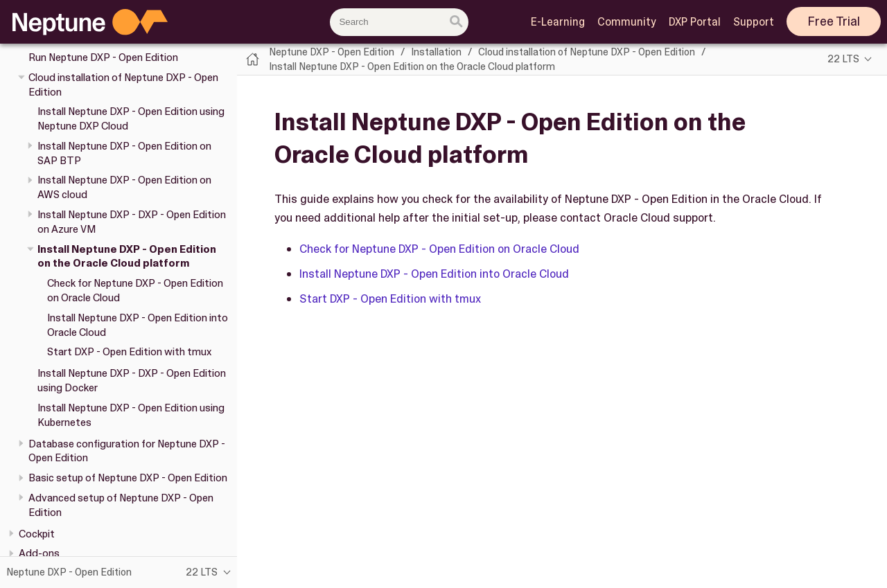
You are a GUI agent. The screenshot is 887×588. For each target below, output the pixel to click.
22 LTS (843, 59)
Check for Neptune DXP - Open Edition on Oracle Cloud (439, 249)
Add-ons (39, 553)
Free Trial (834, 21)
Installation (436, 52)
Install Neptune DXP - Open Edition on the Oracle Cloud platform (127, 257)
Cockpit (37, 534)
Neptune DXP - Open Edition (332, 52)
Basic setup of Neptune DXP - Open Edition (128, 478)
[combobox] (399, 22)
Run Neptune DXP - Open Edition (103, 57)
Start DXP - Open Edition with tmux (129, 352)
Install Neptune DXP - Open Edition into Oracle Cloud (434, 274)
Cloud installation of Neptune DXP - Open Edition (587, 52)
